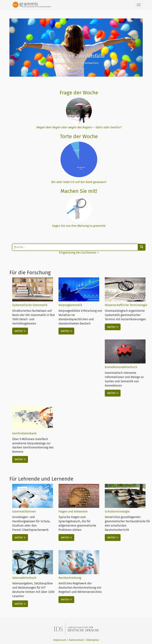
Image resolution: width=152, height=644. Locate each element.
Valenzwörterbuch (24, 578)
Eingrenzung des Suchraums (79, 253)
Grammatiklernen (24, 511)
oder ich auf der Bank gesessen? (79, 182)
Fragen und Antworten (73, 511)
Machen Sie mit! (79, 191)
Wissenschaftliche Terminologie (126, 305)
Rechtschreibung (70, 578)
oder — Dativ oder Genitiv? (79, 127)
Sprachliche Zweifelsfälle (76, 56)
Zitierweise (93, 640)
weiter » (20, 331)
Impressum (60, 640)
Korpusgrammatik (70, 305)
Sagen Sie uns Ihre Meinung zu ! (79, 226)
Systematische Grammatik (30, 305)
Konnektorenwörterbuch (121, 367)
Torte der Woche (79, 136)
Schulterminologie (117, 511)
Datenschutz (76, 640)
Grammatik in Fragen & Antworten (76, 63)
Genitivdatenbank (24, 433)
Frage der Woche (79, 93)
